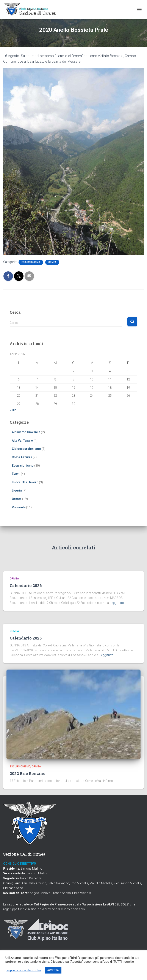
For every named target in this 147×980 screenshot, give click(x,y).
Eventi (16, 474)
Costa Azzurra (22, 457)
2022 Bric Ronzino (28, 773)
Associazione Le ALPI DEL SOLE (106, 904)
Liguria (17, 490)
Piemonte (19, 507)
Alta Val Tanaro (22, 441)
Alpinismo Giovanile (26, 432)
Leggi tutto (117, 603)
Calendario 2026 (26, 585)
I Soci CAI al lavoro (25, 482)
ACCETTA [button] (53, 970)
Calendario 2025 (26, 638)
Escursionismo (31, 262)
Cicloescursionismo (26, 449)
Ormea (52, 262)
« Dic (13, 410)
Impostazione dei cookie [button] (24, 970)
